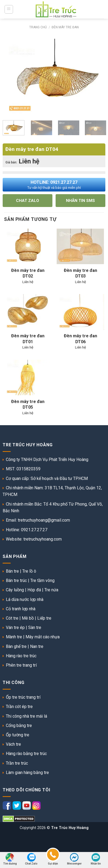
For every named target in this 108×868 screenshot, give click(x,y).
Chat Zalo (31, 859)
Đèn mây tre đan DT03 (80, 273)
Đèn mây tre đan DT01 (28, 339)
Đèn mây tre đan (65, 27)
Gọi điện (53, 859)
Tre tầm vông (42, 580)
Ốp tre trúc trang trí (23, 697)
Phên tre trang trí (21, 665)
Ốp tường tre (18, 735)
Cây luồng (15, 590)
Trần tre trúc (17, 763)
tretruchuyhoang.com (43, 539)
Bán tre (12, 571)
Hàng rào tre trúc (21, 656)
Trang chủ (38, 27)
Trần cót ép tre (19, 707)
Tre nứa (51, 590)
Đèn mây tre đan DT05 (28, 404)
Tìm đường (10, 859)
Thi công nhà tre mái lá (26, 716)
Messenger (74, 859)
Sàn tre (35, 627)
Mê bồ (28, 618)
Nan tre (37, 646)
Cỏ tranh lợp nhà (21, 609)
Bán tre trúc (16, 580)
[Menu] (9, 9)
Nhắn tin (96, 859)
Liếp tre (44, 618)
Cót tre (12, 618)
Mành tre (14, 637)
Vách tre (13, 744)
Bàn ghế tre (16, 646)
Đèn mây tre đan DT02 (28, 273)
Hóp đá (34, 590)
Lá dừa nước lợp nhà (25, 599)
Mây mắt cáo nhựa (43, 637)
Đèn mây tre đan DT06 (80, 339)
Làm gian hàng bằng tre (27, 773)
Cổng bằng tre (19, 726)
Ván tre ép (15, 627)
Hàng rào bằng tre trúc (26, 754)
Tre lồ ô (29, 571)
